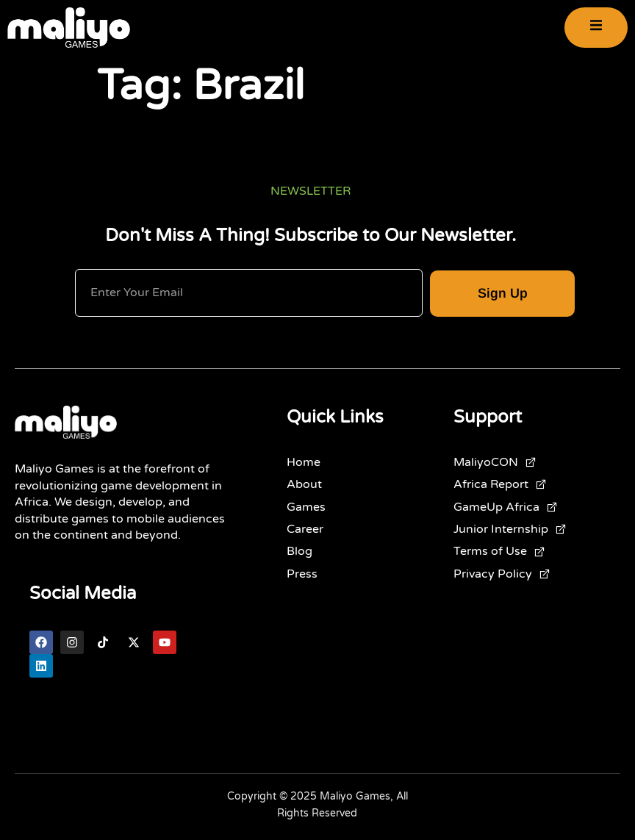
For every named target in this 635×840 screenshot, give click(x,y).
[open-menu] (596, 28)
